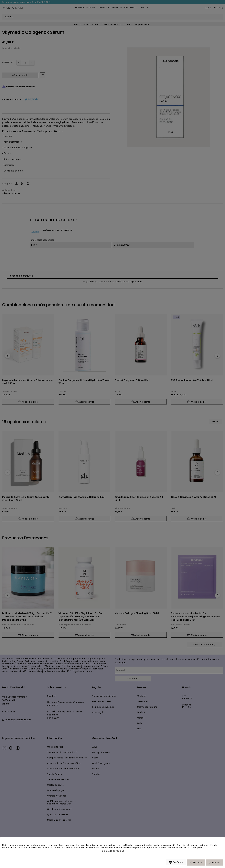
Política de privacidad (112, 851)
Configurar (176, 863)
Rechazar (196, 863)
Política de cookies (52, 848)
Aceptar (214, 863)
